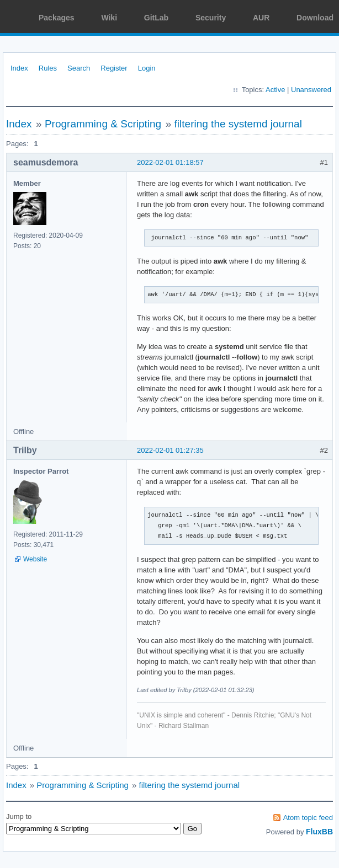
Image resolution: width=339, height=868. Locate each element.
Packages (57, 18)
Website (35, 559)
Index (19, 68)
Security (211, 18)
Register (114, 68)
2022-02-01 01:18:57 (170, 162)
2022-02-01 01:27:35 (170, 450)
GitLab (156, 18)
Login (147, 68)
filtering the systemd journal (238, 124)
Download (315, 18)
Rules (48, 68)
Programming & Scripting (103, 124)
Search (79, 68)
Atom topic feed (308, 818)
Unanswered (311, 90)
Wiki (109, 18)
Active (275, 90)
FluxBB (319, 832)
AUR (261, 18)
